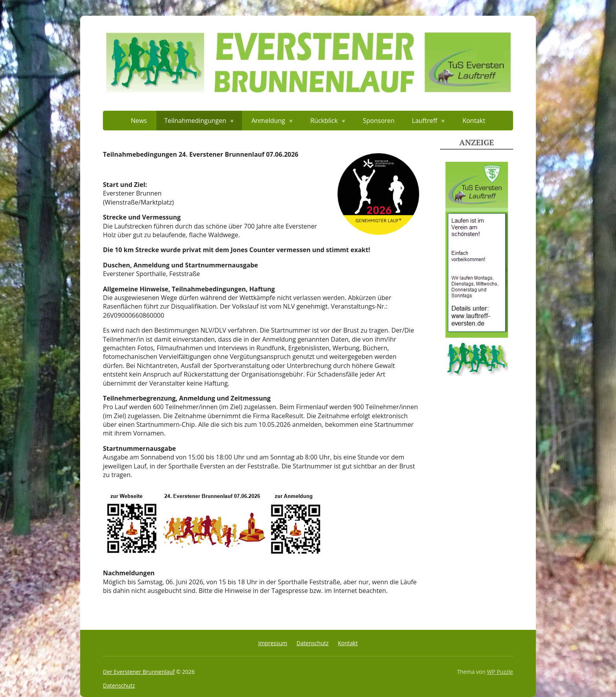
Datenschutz (313, 643)
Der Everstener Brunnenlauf (139, 672)
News (139, 121)
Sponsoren (379, 121)
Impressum (273, 643)
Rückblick (324, 121)
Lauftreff (425, 121)
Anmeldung (268, 121)
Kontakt (474, 121)
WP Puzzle (500, 672)
